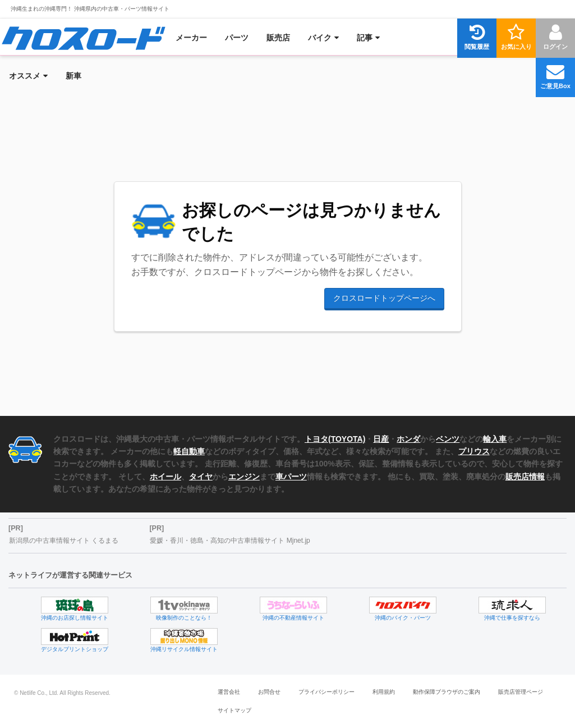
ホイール (165, 477)
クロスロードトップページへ (384, 298)
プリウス (474, 451)
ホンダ (408, 439)
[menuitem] (83, 38)
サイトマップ (234, 710)
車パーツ (291, 477)
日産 (381, 439)
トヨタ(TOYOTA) (335, 439)
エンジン (244, 477)
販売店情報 (525, 477)
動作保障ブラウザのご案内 (447, 692)
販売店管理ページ (521, 692)
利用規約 (384, 692)
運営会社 (229, 692)
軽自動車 (189, 451)
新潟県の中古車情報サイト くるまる (64, 541)
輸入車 (495, 439)
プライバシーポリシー (326, 692)
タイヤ (201, 477)
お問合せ (269, 692)
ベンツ (448, 439)
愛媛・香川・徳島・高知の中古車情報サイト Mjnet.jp (230, 541)
